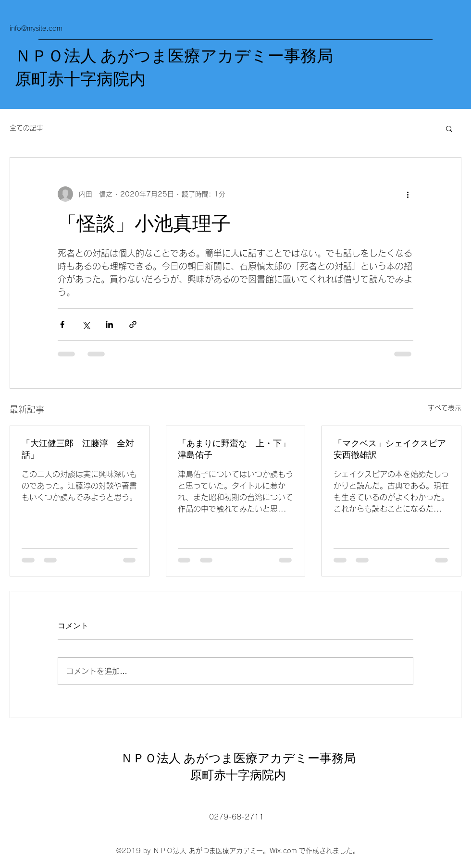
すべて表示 (445, 408)
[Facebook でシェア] (62, 324)
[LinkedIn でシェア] (109, 324)
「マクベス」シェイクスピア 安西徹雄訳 (391, 449)
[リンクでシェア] (133, 324)
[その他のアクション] (408, 194)
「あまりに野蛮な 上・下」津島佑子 (234, 449)
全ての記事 (26, 128)
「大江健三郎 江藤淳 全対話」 (78, 449)
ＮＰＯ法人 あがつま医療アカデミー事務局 (174, 56)
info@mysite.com (36, 28)
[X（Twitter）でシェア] (86, 324)
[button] (449, 128)
